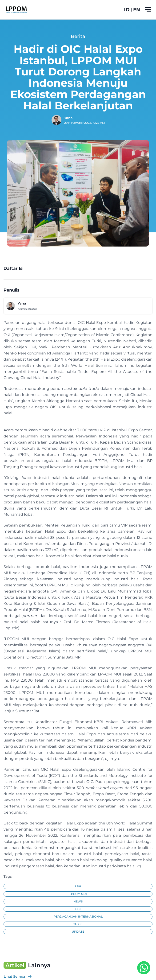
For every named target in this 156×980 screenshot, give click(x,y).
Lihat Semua (18, 976)
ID (127, 10)
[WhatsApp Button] (144, 968)
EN (137, 10)
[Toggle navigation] (148, 9)
